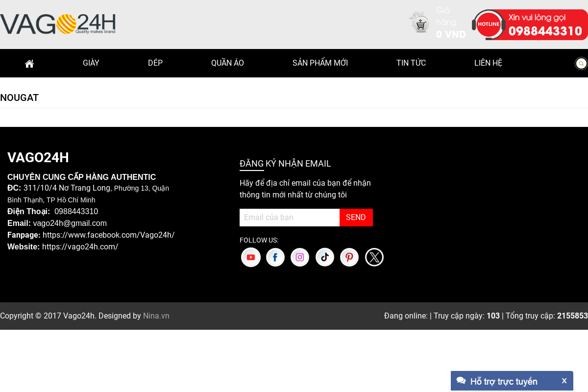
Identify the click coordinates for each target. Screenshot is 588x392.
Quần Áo (228, 63)
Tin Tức (411, 63)
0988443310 (545, 30)
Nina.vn (156, 316)
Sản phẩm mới (320, 63)
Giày (91, 63)
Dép (155, 63)
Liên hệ (488, 63)
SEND (356, 217)
